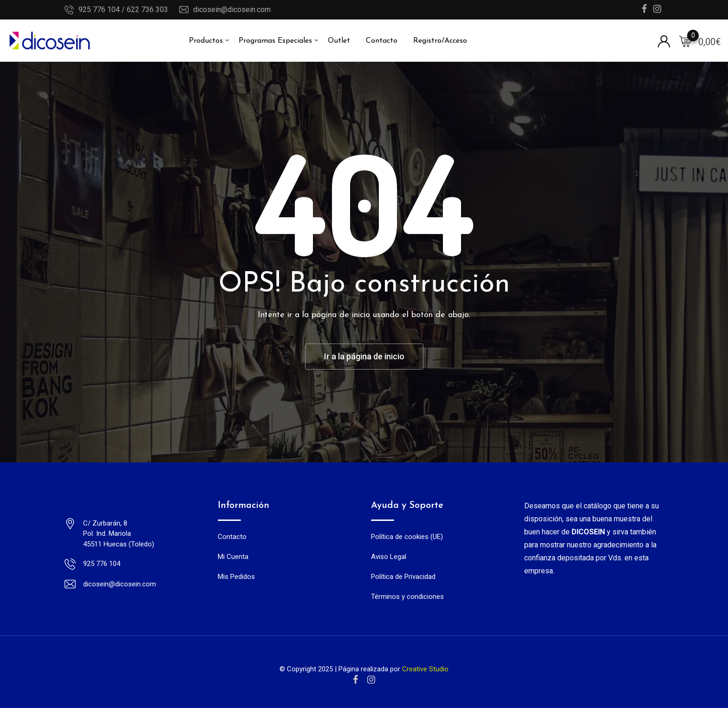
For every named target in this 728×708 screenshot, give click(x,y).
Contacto (382, 41)
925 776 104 (102, 564)
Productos (206, 41)
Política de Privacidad (403, 577)
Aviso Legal (389, 557)
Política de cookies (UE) (407, 537)
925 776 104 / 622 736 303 (123, 10)
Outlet (339, 41)
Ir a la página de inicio (364, 356)
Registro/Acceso (440, 41)
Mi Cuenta (233, 557)
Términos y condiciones (407, 597)
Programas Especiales (275, 41)
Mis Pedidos (236, 577)
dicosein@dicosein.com (232, 10)
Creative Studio (425, 669)
